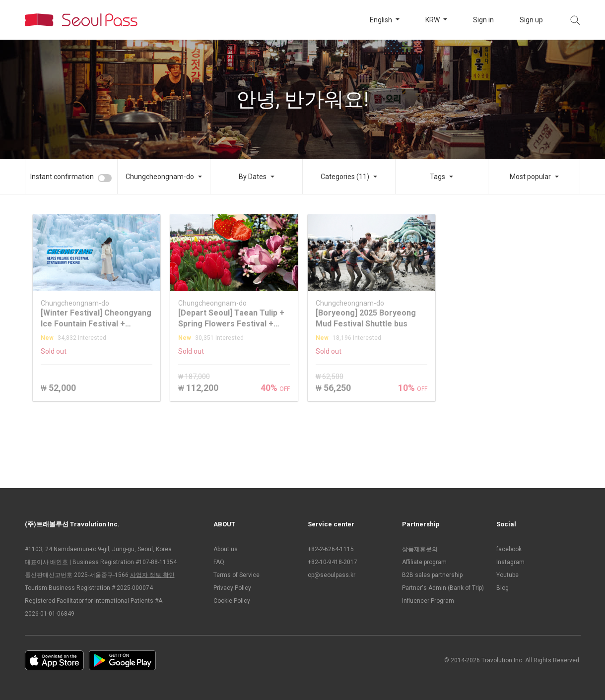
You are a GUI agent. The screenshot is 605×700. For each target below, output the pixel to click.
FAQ (219, 562)
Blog (503, 588)
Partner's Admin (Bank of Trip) (443, 588)
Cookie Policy (232, 601)
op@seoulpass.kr (332, 575)
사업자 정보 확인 (152, 575)
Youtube (507, 575)
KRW (433, 20)
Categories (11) (345, 177)
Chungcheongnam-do (160, 177)
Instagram (510, 562)
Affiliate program (424, 562)
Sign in (483, 20)
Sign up (531, 20)
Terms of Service (236, 575)
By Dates (253, 177)
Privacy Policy (232, 588)
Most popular (530, 177)
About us (226, 549)
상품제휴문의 (420, 549)
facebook (509, 549)
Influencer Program (428, 601)
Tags (437, 177)
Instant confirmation (62, 177)
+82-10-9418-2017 (333, 562)
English (382, 20)
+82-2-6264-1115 (331, 549)
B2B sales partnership (432, 575)
